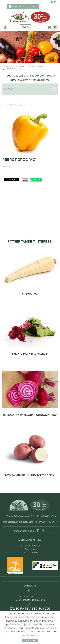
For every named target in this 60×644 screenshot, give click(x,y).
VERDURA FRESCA (34, 66)
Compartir (36, 180)
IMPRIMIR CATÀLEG (23, 7)
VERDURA (20, 66)
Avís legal (30, 549)
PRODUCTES (8, 66)
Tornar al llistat (15, 105)
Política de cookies (30, 546)
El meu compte (5, 27)
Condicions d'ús (30, 552)
